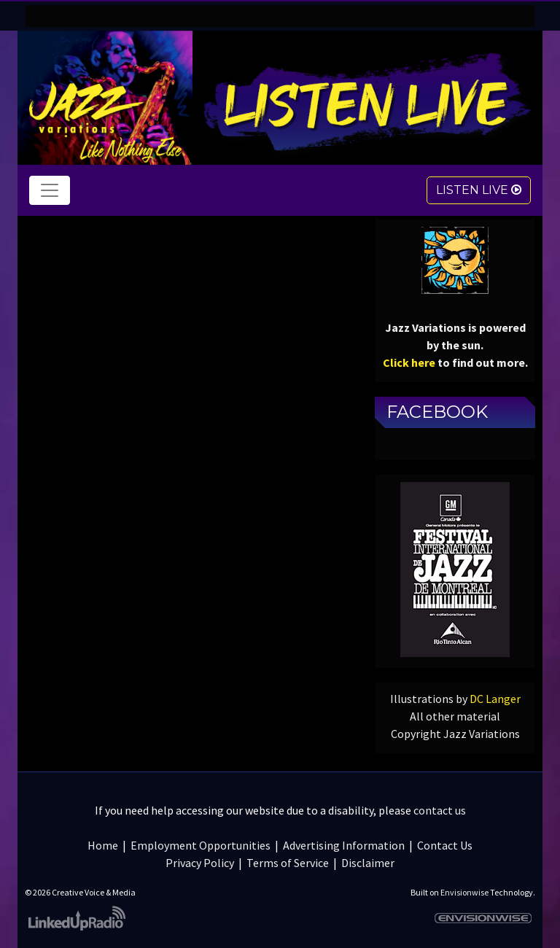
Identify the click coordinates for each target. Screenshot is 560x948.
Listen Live (479, 190)
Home (103, 845)
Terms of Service (288, 863)
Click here (409, 362)
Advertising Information (344, 845)
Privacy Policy (200, 863)
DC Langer (495, 699)
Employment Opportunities (201, 845)
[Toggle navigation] (50, 190)
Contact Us (445, 845)
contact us (440, 810)
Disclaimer (368, 863)
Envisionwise (464, 892)
